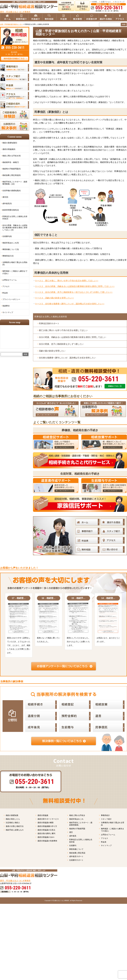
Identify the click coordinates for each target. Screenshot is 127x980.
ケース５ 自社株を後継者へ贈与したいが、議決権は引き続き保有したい (70, 304)
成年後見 (73, 836)
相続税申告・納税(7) (11, 162)
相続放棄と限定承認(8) (11, 175)
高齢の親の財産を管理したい (52, 351)
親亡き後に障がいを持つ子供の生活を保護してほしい (63, 330)
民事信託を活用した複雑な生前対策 (51, 317)
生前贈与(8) (7, 236)
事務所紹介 (105, 815)
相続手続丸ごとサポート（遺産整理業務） (81, 824)
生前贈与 (73, 845)
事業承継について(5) (11, 249)
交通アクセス (106, 2)
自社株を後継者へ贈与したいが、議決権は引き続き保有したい (67, 358)
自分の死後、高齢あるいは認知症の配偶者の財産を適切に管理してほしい (73, 337)
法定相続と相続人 (13, 823)
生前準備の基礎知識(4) (11, 191)
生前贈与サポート (76, 860)
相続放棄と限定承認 (77, 853)
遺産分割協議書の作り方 (47, 826)
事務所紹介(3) (8, 256)
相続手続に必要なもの (15, 830)
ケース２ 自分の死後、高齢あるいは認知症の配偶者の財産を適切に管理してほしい (75, 286)
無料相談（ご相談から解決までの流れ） (15, 272)
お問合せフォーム (10, 280)
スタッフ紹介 (106, 819)
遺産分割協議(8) (9, 149)
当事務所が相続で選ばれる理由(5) (15, 263)
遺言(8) (5, 197)
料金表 (5, 293)
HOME (95, 2)
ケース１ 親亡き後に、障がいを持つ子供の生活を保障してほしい (67, 281)
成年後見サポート (76, 856)
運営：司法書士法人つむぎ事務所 (15, 12)
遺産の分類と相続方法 (15, 826)
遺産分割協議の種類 (45, 823)
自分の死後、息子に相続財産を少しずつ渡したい (61, 344)
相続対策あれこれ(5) (11, 243)
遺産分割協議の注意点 (46, 830)
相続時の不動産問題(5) (11, 169)
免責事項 (6, 306)
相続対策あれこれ (76, 819)
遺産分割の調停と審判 (46, 833)
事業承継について (76, 849)
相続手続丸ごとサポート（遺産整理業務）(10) (15, 183)
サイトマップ (120, 2)
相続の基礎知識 (12, 815)
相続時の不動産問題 (77, 829)
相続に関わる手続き (77, 815)
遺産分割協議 (43, 815)
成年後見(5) (7, 203)
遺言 (71, 832)
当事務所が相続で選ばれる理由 (113, 824)
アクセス (6, 286)
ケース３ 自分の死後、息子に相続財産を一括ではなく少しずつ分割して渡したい (74, 292)
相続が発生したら (13, 819)
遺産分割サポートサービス (48, 819)
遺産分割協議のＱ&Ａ (46, 837)
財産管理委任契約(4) (11, 210)
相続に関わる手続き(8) (11, 156)
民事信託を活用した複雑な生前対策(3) (15, 218)
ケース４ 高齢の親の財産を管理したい (54, 298)
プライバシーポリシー (11, 299)
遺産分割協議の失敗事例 (47, 841)
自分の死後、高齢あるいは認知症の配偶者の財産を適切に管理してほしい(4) (15, 228)
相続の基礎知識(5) (10, 143)
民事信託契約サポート (49, 323)
